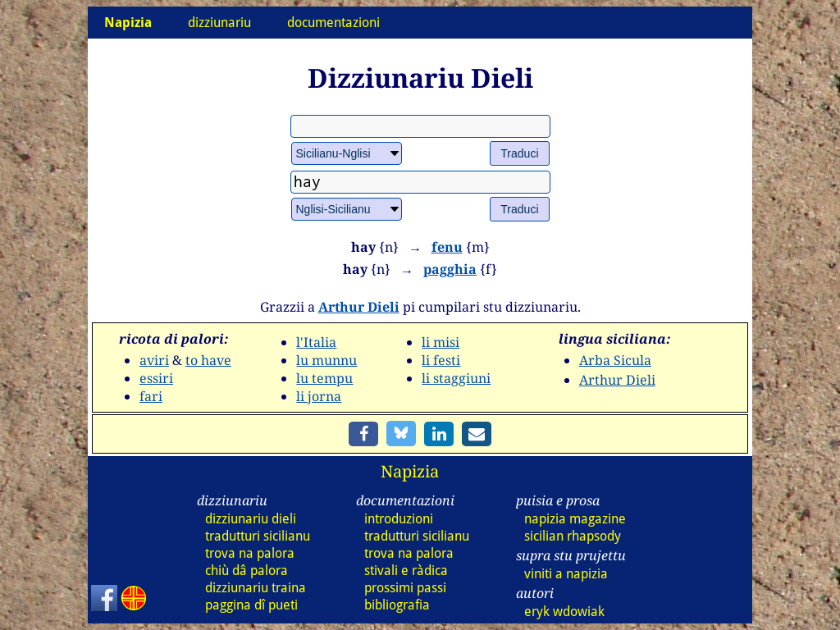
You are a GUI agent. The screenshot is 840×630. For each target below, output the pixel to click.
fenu (447, 247)
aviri (154, 360)
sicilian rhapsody (573, 536)
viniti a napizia (566, 574)
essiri (156, 378)
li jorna (319, 396)
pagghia (450, 269)
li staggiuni (456, 378)
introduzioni (399, 519)
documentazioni (333, 23)
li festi (441, 360)
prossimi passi (405, 588)
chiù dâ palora (247, 571)
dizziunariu (219, 23)
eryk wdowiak (564, 612)
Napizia (410, 471)
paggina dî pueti (251, 605)
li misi (441, 342)
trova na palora (250, 553)
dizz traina (256, 588)
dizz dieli (251, 519)
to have (208, 360)
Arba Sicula (615, 360)
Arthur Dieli (359, 307)
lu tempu (324, 378)
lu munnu (326, 360)
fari (151, 396)
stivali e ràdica (406, 571)
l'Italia (316, 342)
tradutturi (258, 536)
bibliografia (397, 605)
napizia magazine (575, 519)
